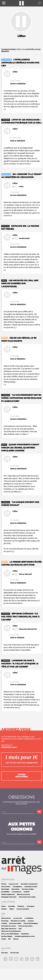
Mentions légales (7, 936)
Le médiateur (29, 918)
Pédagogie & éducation (9, 897)
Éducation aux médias (18, 921)
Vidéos (12, 909)
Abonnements (6, 918)
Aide (20, 929)
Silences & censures (23, 894)
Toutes (3, 906)
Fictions (4, 884)
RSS (9, 939)
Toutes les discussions (25, 926)
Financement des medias (27, 897)
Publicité (27, 892)
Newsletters (25, 934)
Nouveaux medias (28, 889)
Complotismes (16, 892)
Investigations (17, 887)
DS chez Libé (15, 953)
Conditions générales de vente (25, 936)
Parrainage (5, 921)
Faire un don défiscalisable (10, 934)
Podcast (16, 939)
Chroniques (31, 906)
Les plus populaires (23, 909)
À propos (31, 921)
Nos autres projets (15, 923)
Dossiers (4, 909)
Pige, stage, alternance (9, 929)
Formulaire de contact (9, 926)
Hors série (4, 953)
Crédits (4, 939)
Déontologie (5, 889)
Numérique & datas (31, 887)
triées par (21, 50)
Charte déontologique (31, 923)
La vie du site (18, 918)
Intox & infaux (6, 887)
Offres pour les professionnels (11, 931)
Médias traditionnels (8, 894)
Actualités (12, 906)
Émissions (21, 906)
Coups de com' (14, 884)
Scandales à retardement (29, 884)
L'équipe (4, 923)
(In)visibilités (5, 892)
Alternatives (15, 889)
